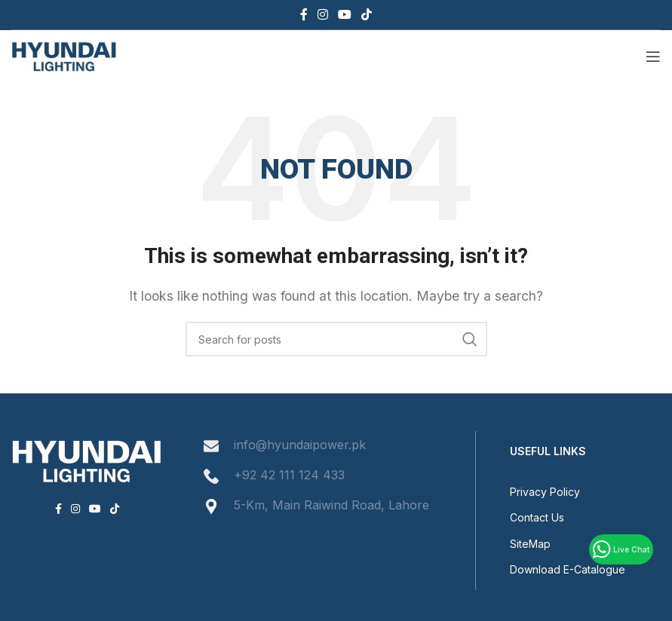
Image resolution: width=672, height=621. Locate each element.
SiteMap (530, 544)
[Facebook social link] (304, 14)
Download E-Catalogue (568, 569)
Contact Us (537, 517)
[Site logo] (64, 55)
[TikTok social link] (367, 14)
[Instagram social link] (322, 14)
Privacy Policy (545, 492)
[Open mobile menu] (653, 57)
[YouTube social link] (345, 14)
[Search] (336, 339)
